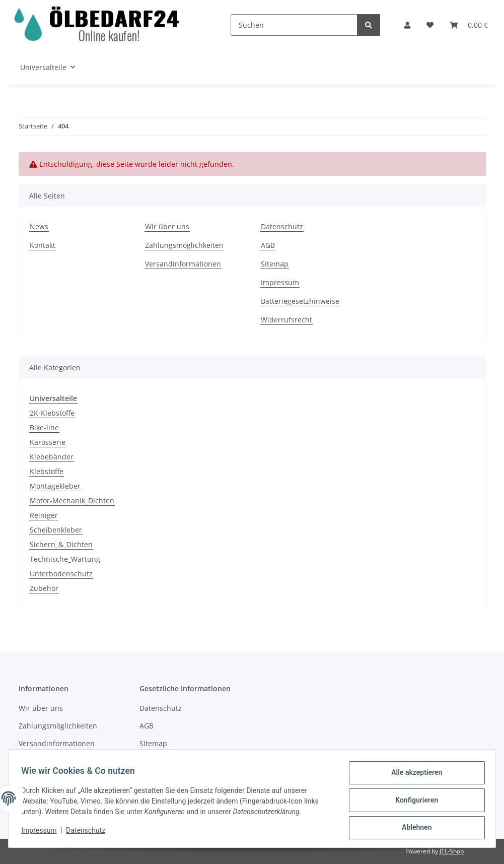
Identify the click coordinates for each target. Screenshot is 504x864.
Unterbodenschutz (61, 574)
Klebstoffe (47, 471)
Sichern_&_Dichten (61, 544)
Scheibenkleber (56, 530)
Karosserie (48, 442)
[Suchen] (294, 25)
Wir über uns (167, 226)
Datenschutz (89, 833)
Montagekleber (55, 486)
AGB (268, 245)
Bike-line (44, 427)
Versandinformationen (183, 264)
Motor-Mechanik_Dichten (72, 501)
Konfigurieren (413, 802)
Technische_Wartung (65, 559)
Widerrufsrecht (286, 320)
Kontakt (43, 245)
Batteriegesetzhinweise (300, 301)
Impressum (42, 833)
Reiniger (44, 515)
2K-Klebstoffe (52, 413)
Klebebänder (52, 457)
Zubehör (44, 588)
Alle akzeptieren (413, 776)
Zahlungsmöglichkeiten (184, 245)
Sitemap (275, 264)
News (39, 226)
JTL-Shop (452, 851)
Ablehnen (413, 828)
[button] (407, 25)
